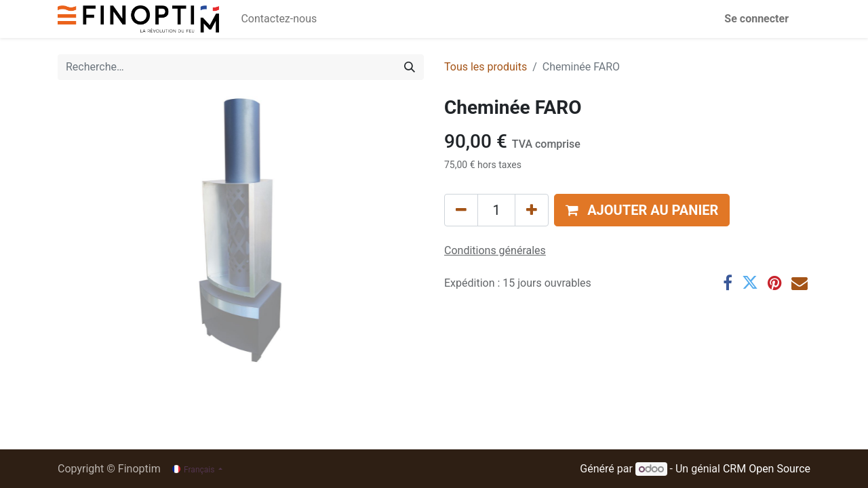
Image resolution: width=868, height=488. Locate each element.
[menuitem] (279, 19)
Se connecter (756, 19)
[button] (642, 210)
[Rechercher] (410, 67)
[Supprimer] (461, 210)
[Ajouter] (532, 210)
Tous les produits (486, 67)
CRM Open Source (767, 469)
